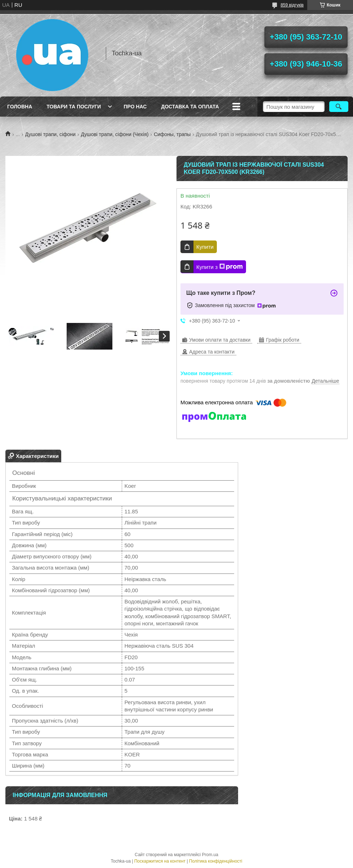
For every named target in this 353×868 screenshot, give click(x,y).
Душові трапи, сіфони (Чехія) (115, 134)
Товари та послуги (74, 107)
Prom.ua (210, 855)
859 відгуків (292, 5)
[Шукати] (339, 107)
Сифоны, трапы (172, 134)
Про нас (135, 107)
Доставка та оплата (190, 107)
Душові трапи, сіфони (50, 134)
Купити (205, 247)
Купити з (220, 267)
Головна (20, 107)
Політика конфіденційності (216, 861)
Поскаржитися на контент (160, 861)
